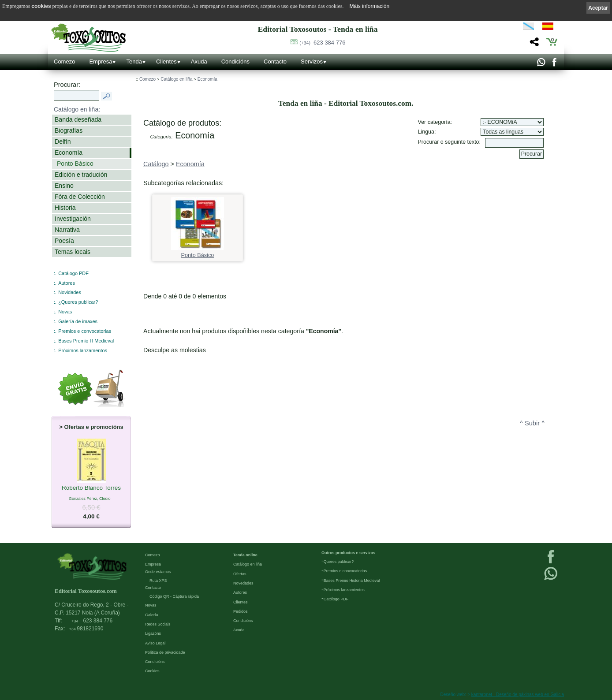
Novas (65, 312)
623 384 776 (322, 43)
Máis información (369, 6)
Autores (67, 283)
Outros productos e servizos (348, 553)
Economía (69, 153)
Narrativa (67, 230)
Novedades (243, 583)
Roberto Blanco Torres (91, 488)
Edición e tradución (81, 175)
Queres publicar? (339, 562)
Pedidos (241, 611)
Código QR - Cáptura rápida (174, 596)
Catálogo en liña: (77, 109)
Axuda (199, 61)
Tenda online (245, 555)
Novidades (70, 292)
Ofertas (240, 574)
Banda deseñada (78, 119)
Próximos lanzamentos (83, 350)
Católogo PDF (336, 599)
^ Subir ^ (532, 423)
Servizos (312, 61)
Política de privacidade (165, 652)
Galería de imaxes (78, 321)
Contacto (275, 61)
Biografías (69, 130)
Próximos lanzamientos (344, 590)
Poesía (64, 241)
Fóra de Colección (80, 197)
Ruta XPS (158, 581)
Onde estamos (158, 572)
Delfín (63, 141)
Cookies (152, 671)
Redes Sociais (158, 624)
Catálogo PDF (73, 273)
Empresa (101, 61)
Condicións (235, 61)
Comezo (64, 61)
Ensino (64, 186)
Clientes (166, 61)
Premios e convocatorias (85, 331)
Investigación (73, 219)
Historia (65, 208)
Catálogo (156, 164)
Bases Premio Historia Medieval (352, 581)
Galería (152, 615)
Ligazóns (153, 633)
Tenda (134, 61)
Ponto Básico (75, 164)
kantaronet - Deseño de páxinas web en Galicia (518, 694)
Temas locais (73, 252)
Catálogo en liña (176, 79)
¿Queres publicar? (78, 302)
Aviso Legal (155, 643)
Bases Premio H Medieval (86, 341)
